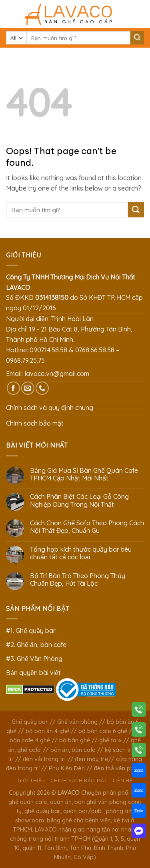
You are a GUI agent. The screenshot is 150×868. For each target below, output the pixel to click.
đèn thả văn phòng (119, 768)
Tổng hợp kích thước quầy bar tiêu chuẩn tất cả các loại (81, 553)
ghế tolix (110, 740)
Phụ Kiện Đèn (67, 768)
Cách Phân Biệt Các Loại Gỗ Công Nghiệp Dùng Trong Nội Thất (79, 500)
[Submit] (137, 38)
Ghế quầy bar (30, 722)
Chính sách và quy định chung (50, 408)
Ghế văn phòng (77, 722)
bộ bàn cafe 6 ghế (103, 731)
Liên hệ (123, 781)
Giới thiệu (31, 781)
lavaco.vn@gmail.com (57, 374)
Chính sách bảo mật (35, 423)
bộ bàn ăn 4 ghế (47, 731)
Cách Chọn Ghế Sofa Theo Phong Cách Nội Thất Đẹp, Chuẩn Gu (87, 527)
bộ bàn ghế (75, 740)
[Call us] (42, 388)
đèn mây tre (92, 759)
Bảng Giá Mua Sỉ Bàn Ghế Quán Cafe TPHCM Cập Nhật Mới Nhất (84, 474)
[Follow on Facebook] (13, 388)
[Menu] (11, 14)
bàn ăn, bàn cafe (73, 750)
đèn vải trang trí (44, 759)
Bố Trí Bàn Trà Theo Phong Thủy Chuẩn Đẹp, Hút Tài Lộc (78, 580)
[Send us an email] (28, 388)
